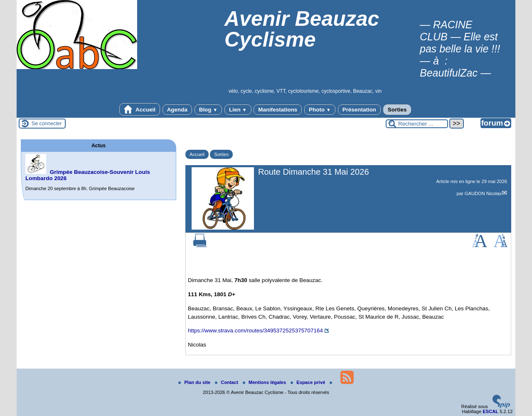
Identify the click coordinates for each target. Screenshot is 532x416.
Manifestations (278, 110)
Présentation (359, 110)
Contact (227, 382)
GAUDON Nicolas (483, 193)
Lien (238, 110)
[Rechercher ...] (417, 124)
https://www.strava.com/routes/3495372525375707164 (255, 331)
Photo (320, 110)
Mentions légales (265, 382)
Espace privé (308, 382)
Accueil (140, 109)
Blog (208, 110)
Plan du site (195, 382)
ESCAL (490, 411)
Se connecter (47, 124)
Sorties (397, 110)
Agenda (177, 110)
